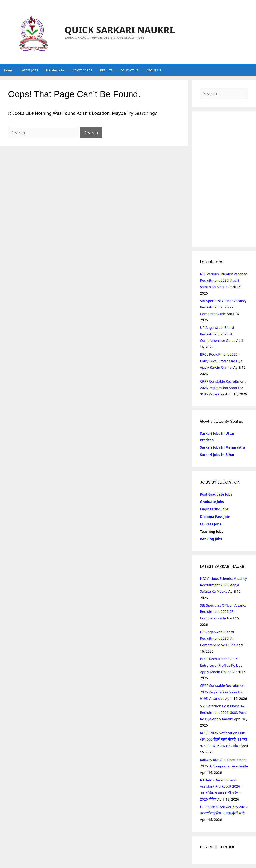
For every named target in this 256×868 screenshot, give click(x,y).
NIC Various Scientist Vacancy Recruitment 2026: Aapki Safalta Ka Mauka (223, 280)
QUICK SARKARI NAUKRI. (120, 30)
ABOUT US (154, 70)
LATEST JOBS (29, 70)
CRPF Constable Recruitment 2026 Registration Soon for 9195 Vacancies (223, 388)
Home (8, 70)
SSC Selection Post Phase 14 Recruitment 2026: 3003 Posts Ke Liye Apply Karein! (224, 712)
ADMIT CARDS (82, 70)
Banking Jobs (211, 539)
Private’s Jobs (55, 70)
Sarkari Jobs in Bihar (217, 455)
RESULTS (106, 70)
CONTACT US (129, 70)
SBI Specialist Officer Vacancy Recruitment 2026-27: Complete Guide (223, 307)
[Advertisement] (224, 179)
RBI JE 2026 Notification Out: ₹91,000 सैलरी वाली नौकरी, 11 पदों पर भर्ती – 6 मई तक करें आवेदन (223, 739)
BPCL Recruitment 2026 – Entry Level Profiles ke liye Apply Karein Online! (221, 361)
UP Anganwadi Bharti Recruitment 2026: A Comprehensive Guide (218, 334)
